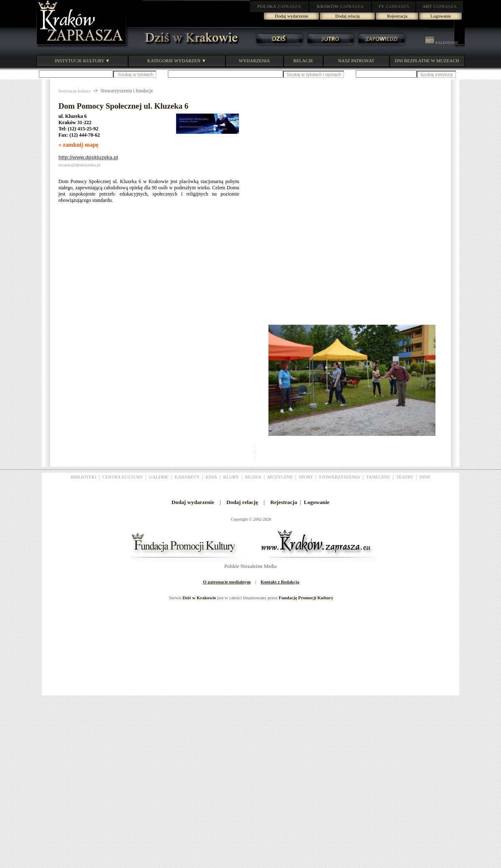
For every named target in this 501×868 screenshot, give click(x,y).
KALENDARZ (442, 43)
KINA (212, 477)
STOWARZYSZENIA (340, 477)
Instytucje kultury (75, 91)
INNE (425, 477)
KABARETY (187, 477)
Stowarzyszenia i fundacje (127, 91)
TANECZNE (378, 477)
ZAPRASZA (279, 6)
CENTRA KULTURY (123, 477)
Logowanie (441, 16)
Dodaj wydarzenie (291, 16)
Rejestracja (397, 16)
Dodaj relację (348, 16)
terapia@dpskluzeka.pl (80, 165)
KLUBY (231, 477)
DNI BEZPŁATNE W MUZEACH (427, 61)
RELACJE (303, 61)
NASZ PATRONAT (356, 61)
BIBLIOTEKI (83, 477)
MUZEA (253, 477)
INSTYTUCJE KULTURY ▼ (82, 61)
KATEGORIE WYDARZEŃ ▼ (177, 61)
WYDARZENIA (254, 61)
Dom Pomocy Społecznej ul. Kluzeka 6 (123, 106)
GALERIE (159, 477)
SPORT (306, 477)
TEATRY (405, 477)
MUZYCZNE (280, 477)
